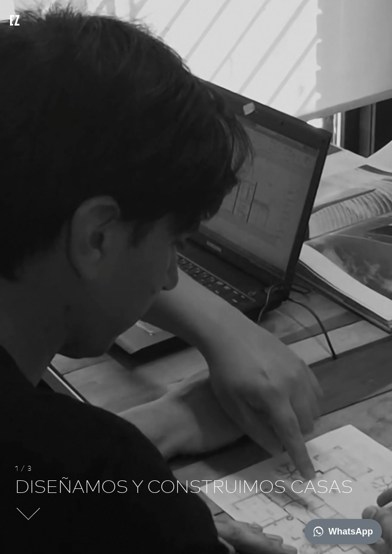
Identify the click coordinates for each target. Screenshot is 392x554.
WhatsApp (343, 531)
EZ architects (25, 23)
